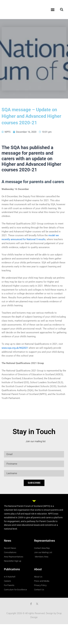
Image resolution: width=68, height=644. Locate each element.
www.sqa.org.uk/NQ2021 (15, 348)
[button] (53, 10)
